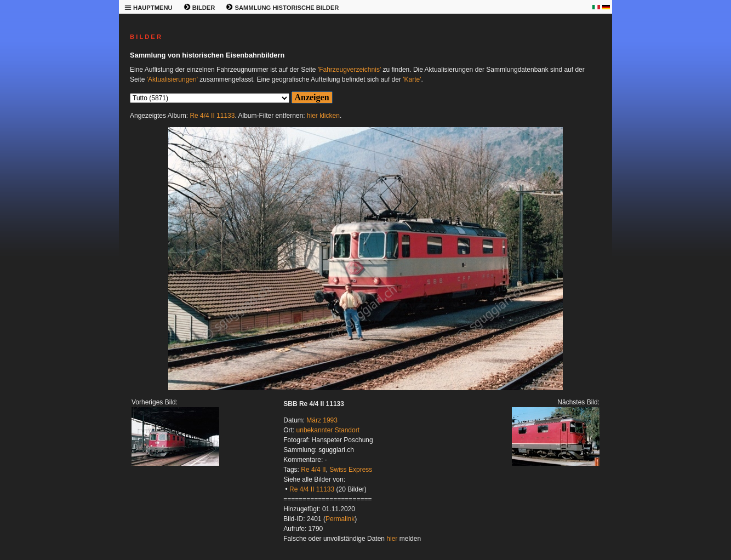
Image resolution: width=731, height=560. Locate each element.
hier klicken (323, 116)
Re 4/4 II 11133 (212, 116)
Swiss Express (351, 470)
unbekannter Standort (328, 430)
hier (392, 539)
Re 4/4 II (313, 470)
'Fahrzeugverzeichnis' (349, 70)
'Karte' (412, 79)
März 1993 (322, 420)
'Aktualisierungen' (172, 79)
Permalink (340, 519)
